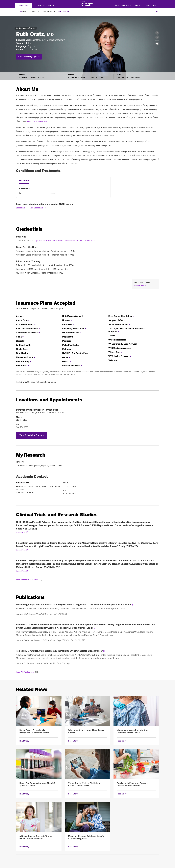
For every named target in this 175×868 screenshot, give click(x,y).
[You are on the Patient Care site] (24, 5)
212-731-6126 (30, 50)
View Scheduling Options (29, 57)
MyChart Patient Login (123, 5)
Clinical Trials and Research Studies (57, 515)
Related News (32, 689)
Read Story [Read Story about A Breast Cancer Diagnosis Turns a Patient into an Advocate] (24, 847)
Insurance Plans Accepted (46, 303)
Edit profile (139, 285)
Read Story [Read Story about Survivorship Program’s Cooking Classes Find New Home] (122, 794)
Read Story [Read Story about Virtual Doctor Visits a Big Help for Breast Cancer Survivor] (73, 794)
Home (34, 12)
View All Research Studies (29, 580)
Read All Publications (27, 672)
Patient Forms (138, 5)
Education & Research (45, 5)
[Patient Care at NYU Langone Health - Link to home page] (87, 4)
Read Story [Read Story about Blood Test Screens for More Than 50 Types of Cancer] (24, 794)
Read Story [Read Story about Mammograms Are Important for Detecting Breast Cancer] (122, 741)
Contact (148, 5)
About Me (27, 89)
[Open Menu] (23, 12)
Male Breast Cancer (38, 208)
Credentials (29, 229)
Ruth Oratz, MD (63, 12)
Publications (30, 597)
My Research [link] (31, 455)
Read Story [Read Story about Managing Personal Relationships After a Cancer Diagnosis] (73, 847)
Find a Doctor (47, 12)
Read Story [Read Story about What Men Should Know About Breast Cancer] (73, 741)
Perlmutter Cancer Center (37, 121)
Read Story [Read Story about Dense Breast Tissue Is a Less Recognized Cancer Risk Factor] (24, 741)
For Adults (24, 181)
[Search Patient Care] (157, 12)
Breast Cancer (22, 208)
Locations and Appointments (49, 400)
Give (155, 5)
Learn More (21, 533)
